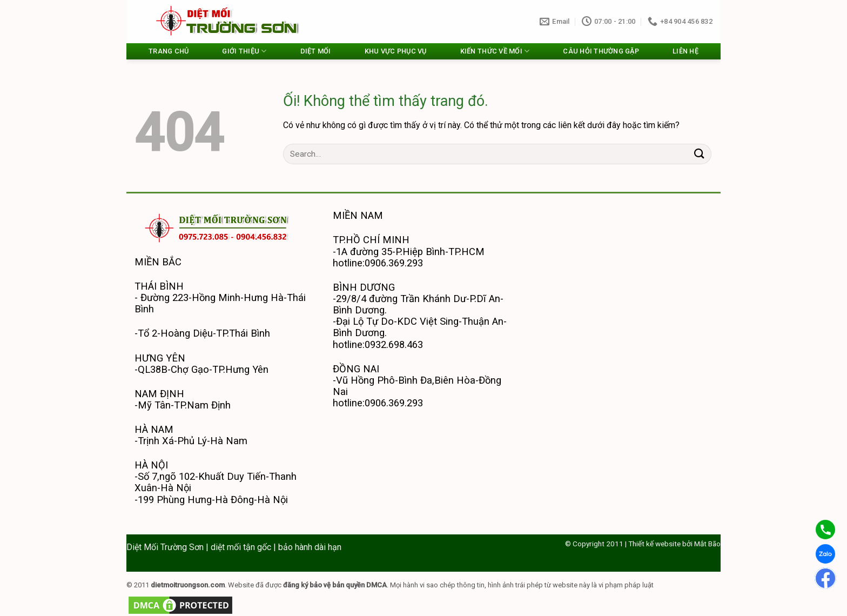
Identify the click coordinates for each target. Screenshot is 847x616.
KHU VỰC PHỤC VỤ (396, 51)
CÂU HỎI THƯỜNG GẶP (601, 51)
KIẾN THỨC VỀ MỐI (495, 51)
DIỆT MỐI (316, 51)
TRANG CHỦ (169, 51)
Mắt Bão (707, 544)
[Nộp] (700, 154)
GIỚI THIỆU (244, 51)
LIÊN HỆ (685, 51)
